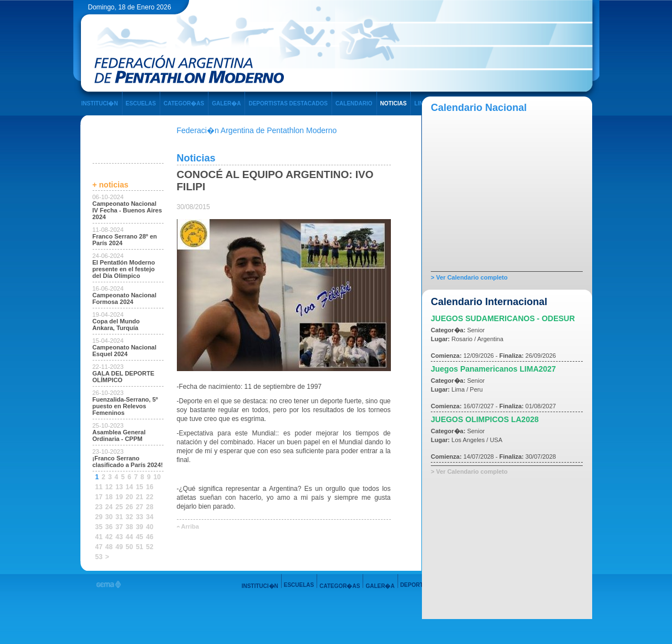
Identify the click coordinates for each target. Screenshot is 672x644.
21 (139, 497)
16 (149, 487)
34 (149, 517)
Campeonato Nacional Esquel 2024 (125, 351)
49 (119, 547)
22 (149, 497)
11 (99, 487)
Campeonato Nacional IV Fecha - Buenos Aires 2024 (128, 210)
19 (119, 497)
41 (99, 537)
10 (157, 477)
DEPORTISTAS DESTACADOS (288, 103)
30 (109, 517)
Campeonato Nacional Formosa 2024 (125, 298)
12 (109, 487)
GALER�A (226, 103)
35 (99, 527)
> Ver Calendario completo (469, 277)
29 (99, 517)
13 (119, 487)
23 (99, 507)
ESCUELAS (141, 103)
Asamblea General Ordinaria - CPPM (119, 435)
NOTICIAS (394, 103)
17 (99, 497)
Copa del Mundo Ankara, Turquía (116, 324)
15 (139, 487)
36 (109, 527)
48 (109, 547)
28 (149, 507)
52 (149, 547)
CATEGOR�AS (184, 103)
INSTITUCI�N (100, 103)
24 (109, 507)
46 (149, 537)
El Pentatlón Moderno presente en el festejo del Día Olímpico (124, 269)
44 (129, 537)
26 (129, 507)
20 (129, 497)
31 (119, 517)
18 (109, 497)
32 (129, 517)
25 (119, 507)
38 (129, 527)
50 (129, 547)
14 (129, 487)
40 (149, 527)
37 (119, 527)
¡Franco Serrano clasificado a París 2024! (128, 462)
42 (109, 537)
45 (139, 537)
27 (139, 507)
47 (99, 547)
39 (139, 527)
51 (139, 547)
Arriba (190, 526)
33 (139, 517)
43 (119, 537)
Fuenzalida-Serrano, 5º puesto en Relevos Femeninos (125, 406)
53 (99, 557)
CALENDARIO (354, 103)
